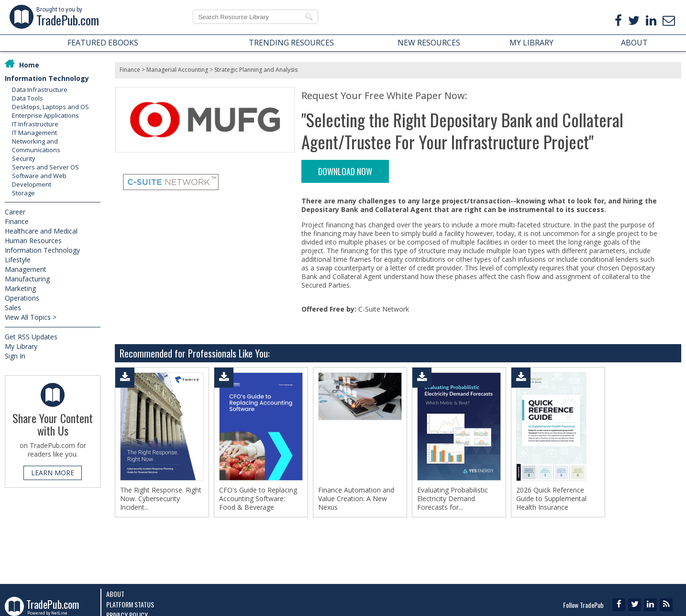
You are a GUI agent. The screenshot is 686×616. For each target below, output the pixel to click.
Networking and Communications (36, 146)
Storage (23, 193)
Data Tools (28, 98)
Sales (13, 308)
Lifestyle (18, 260)
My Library (21, 346)
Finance (17, 221)
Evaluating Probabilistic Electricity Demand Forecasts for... (453, 499)
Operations (22, 298)
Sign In (15, 356)
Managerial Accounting (177, 70)
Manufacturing (27, 279)
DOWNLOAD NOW (345, 171)
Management (26, 269)
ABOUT (634, 43)
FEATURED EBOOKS (103, 43)
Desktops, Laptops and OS (50, 107)
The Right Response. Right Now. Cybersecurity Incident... (161, 499)
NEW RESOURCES (429, 43)
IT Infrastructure (35, 124)
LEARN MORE (53, 473)
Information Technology (47, 78)
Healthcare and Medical (41, 231)
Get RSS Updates (31, 337)
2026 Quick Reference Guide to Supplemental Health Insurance (551, 499)
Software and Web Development (39, 180)
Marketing (20, 288)
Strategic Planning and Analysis (256, 70)
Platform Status (130, 604)
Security (24, 158)
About (115, 594)
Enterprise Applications (45, 115)
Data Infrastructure (40, 90)
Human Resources (33, 241)
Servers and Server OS (45, 167)
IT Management (34, 133)
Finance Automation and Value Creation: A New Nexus (356, 499)
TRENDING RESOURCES (291, 43)
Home (29, 65)
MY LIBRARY (531, 43)
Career (15, 212)
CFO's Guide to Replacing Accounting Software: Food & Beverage (258, 499)
